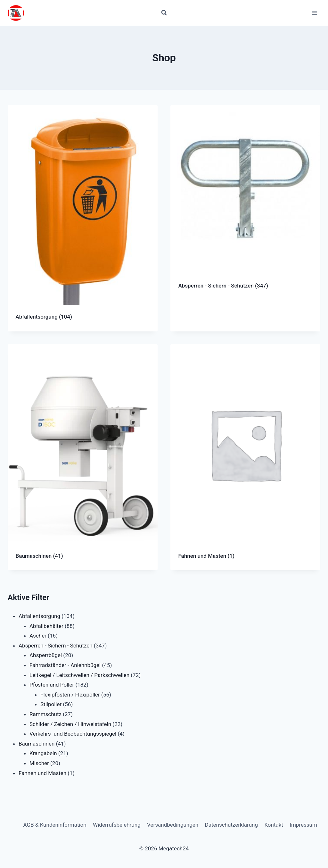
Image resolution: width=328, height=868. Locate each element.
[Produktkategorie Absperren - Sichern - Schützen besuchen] (245, 203)
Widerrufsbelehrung (117, 825)
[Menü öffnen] (314, 13)
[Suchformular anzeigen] (164, 13)
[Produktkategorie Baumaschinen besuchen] (83, 457)
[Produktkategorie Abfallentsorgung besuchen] (83, 218)
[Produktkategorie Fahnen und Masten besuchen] (245, 457)
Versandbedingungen (173, 825)
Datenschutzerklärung (231, 825)
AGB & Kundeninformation (55, 825)
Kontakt (274, 825)
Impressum (303, 825)
